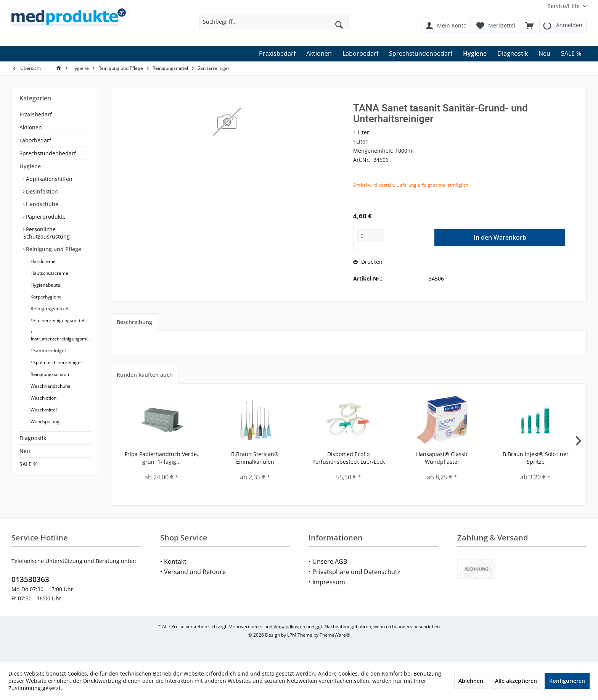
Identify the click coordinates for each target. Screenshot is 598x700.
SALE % (29, 464)
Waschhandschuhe (50, 386)
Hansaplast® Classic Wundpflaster (442, 458)
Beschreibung (134, 322)
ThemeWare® (335, 635)
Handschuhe (41, 204)
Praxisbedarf (36, 114)
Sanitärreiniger (49, 351)
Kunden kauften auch (145, 375)
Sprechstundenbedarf (48, 153)
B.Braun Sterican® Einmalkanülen (255, 458)
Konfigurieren (567, 681)
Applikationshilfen (48, 179)
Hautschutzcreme (49, 273)
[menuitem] (564, 6)
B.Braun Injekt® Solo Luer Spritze (536, 458)
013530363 (30, 579)
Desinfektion (41, 191)
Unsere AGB (330, 561)
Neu (25, 451)
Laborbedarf (35, 140)
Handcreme (43, 261)
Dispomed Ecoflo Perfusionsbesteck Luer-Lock (349, 458)
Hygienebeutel (45, 285)
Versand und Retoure (195, 572)
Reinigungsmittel (49, 309)
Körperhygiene (46, 297)
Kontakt (175, 561)
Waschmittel (43, 410)
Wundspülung (44, 422)
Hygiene (30, 166)
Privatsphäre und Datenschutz (356, 572)
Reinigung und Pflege (53, 249)
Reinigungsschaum (50, 374)
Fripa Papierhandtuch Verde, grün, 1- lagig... (162, 458)
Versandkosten (289, 627)
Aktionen (31, 127)
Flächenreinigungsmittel (58, 320)
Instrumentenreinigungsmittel (61, 339)
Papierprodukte (45, 217)
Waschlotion (43, 398)
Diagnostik (33, 438)
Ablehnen (471, 681)
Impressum (329, 582)
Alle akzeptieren (516, 681)
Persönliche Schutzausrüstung (47, 233)
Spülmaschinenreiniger (57, 362)
